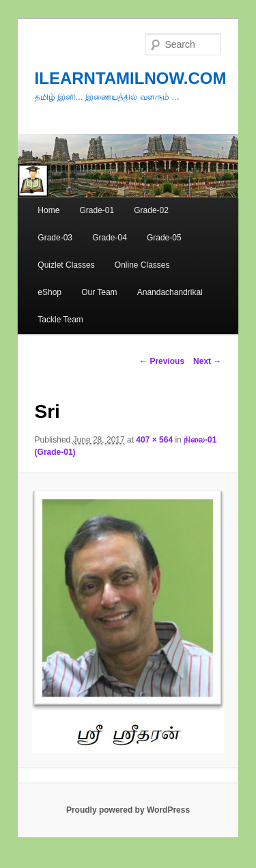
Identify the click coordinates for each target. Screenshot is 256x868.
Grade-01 (97, 210)
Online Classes (142, 265)
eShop (49, 292)
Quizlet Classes (66, 265)
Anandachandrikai (170, 292)
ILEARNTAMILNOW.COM (131, 78)
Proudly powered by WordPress (128, 810)
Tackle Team (60, 320)
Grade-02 (151, 210)
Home (48, 210)
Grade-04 (110, 238)
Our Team (99, 292)
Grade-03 (55, 238)
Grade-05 (164, 238)
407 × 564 (154, 440)
